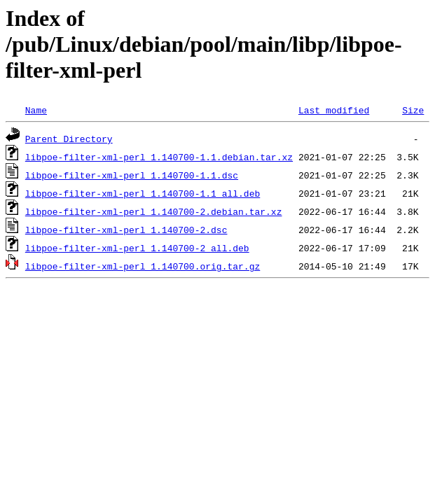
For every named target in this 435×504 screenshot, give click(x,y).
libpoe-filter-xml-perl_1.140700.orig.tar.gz (143, 266)
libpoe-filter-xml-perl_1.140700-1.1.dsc (132, 175)
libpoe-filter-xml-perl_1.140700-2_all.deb (137, 248)
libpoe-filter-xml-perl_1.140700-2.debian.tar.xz (154, 211)
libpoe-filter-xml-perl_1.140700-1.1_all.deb (143, 193)
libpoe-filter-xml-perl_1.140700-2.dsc (126, 230)
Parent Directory (69, 139)
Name (36, 110)
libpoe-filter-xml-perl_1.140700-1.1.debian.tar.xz (159, 157)
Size (413, 110)
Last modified (334, 110)
